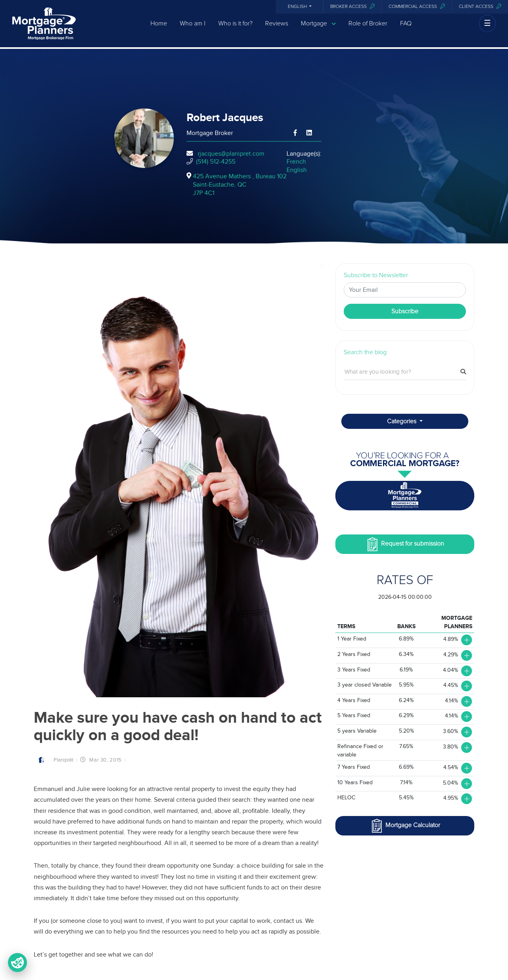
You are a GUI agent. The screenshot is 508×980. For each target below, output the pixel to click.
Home (159, 29)
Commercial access (417, 7)
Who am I (193, 29)
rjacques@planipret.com (231, 154)
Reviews (277, 29)
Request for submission (405, 544)
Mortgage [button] (318, 29)
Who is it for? (235, 29)
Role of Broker (368, 29)
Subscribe (405, 311)
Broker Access (352, 7)
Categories (402, 421)
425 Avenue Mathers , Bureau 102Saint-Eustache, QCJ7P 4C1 (240, 185)
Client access (480, 7)
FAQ (406, 29)
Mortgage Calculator (405, 826)
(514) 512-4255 (216, 162)
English (298, 7)
